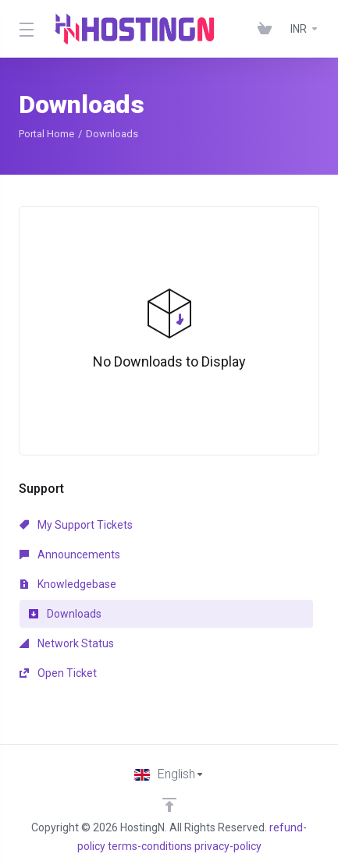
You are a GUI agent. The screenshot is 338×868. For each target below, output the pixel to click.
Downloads (65, 614)
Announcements (70, 554)
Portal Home (46, 134)
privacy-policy (228, 846)
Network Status (67, 643)
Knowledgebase (68, 584)
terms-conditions (150, 846)
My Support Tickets (76, 525)
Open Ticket (58, 673)
